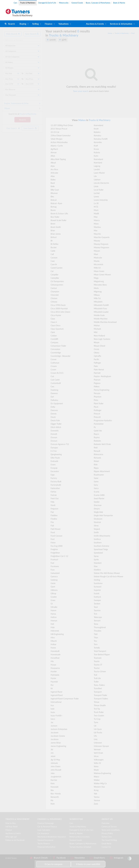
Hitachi (54, 641)
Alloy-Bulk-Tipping (58, 159)
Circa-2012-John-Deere (60, 312)
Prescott (97, 417)
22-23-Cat (55, 132)
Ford (53, 539)
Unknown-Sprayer (101, 746)
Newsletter (78, 858)
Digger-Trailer (56, 424)
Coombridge (56, 353)
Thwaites (98, 631)
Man (96, 217)
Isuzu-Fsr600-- (57, 716)
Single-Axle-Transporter (103, 515)
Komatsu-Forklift (101, 139)
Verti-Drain (98, 753)
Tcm (95, 614)
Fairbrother (55, 488)
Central (54, 288)
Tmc (95, 641)
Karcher (54, 780)
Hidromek (55, 631)
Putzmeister (99, 424)
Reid (96, 448)
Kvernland (98, 163)
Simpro (97, 509)
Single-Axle (98, 512)
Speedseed (98, 553)
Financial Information (46, 847)
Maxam (97, 251)
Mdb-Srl (97, 268)
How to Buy (11, 823)
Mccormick (98, 264)
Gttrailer (54, 607)
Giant (53, 587)
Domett (54, 434)
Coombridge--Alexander (61, 356)
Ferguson (54, 509)
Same (96, 481)
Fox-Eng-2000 (57, 546)
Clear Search (13, 128)
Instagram (117, 858)
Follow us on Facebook (15, 840)
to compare (54, 864)
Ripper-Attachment (102, 471)
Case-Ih (54, 264)
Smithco (97, 539)
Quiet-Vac (98, 431)
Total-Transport (100, 651)
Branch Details (39, 858)
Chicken (54, 298)
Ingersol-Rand (56, 692)
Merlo (96, 288)
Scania (97, 492)
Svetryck (97, 597)
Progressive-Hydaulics (103, 420)
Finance (49, 24)
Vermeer (97, 749)
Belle (53, 186)
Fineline (54, 519)
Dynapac (54, 448)
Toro (96, 644)
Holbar (53, 644)
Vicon (96, 756)
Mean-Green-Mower (102, 275)
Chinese (54, 302)
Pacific (97, 359)
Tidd (96, 634)
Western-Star (99, 787)
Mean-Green (99, 271)
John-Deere (56, 766)
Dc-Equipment (57, 403)
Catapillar (55, 275)
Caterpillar (55, 278)
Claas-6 (54, 322)
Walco (96, 777)
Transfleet (98, 688)
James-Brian (56, 743)
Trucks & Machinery (28, 3)
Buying (23, 24)
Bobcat (54, 200)
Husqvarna (55, 668)
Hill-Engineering (57, 634)
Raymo (97, 437)
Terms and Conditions (111, 830)
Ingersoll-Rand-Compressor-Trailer (65, 699)
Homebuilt (55, 651)
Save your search (81, 91)
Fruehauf (54, 560)
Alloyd (53, 163)
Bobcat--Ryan (56, 203)
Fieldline (54, 515)
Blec (52, 197)
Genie (53, 583)
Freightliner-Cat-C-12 (59, 556)
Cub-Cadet (55, 380)
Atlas (53, 176)
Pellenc (97, 387)
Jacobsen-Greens (58, 736)
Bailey (53, 180)
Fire (52, 522)
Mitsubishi (98, 302)
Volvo (96, 766)
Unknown (98, 743)
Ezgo (53, 475)
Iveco (53, 719)
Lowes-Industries (101, 200)
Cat (52, 271)
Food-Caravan (56, 536)
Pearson (97, 380)
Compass (54, 342)
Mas (96, 230)
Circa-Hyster (56, 315)
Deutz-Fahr (55, 420)
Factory (54, 478)
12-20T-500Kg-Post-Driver (62, 125)
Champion (55, 292)
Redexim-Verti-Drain (102, 444)
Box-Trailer (55, 217)
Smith (96, 532)
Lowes (96, 197)
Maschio (97, 234)
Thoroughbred (100, 627)
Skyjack (97, 529)
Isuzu (53, 712)
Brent (53, 224)
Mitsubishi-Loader (101, 312)
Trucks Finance (44, 844)
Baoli (53, 183)
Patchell (97, 373)
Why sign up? (11, 837)
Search (11, 24)
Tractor (97, 668)
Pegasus (97, 383)
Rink (96, 465)
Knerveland (98, 125)
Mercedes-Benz (100, 285)
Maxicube (98, 258)
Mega (96, 278)
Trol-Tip (97, 709)
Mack (96, 210)
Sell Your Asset (11, 827)
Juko (53, 773)
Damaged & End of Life (47, 3)
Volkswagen (99, 760)
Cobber (54, 336)
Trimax (97, 702)
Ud (95, 726)
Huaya (53, 665)
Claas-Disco (56, 325)
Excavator (55, 471)
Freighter (54, 549)
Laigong (97, 166)
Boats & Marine (119, 3)
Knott (96, 129)
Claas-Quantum (57, 329)
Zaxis (96, 804)
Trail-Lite (97, 678)
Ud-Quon (98, 729)
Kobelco (97, 132)
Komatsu (97, 135)
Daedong (54, 390)
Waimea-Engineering (102, 773)
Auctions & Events (13, 833)
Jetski (53, 756)
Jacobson (55, 739)
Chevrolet (55, 295)
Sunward (98, 587)
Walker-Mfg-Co (100, 783)
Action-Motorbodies (59, 142)
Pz (95, 427)
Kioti (53, 804)
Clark (53, 332)
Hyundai (54, 682)
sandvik (53, 40)
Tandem (97, 604)
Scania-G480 (99, 495)
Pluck (96, 407)
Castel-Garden (57, 268)
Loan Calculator (44, 830)
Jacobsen (55, 733)
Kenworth (55, 797)
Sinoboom (98, 519)
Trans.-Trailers (99, 685)
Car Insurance (43, 833)
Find (133, 33)
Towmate (98, 658)
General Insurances (45, 840)
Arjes (53, 166)
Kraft (96, 146)
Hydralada (55, 675)
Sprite (96, 560)
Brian (53, 230)
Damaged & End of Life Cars (81, 830)
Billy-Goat (55, 190)
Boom (53, 210)
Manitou (97, 227)
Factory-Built (56, 481)
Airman (54, 152)
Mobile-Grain (99, 315)
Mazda (97, 261)
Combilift (54, 339)
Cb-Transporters (57, 281)
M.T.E (96, 207)
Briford (54, 237)
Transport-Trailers (101, 699)
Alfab (53, 156)
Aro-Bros (54, 169)
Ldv (95, 176)
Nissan (97, 342)
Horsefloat (55, 658)
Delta (53, 407)
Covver (54, 359)
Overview (105, 823)
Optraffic (98, 356)
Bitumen (54, 193)
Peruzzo (97, 393)
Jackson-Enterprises (59, 729)
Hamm (53, 610)
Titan (96, 638)
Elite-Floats (55, 458)
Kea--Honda (56, 794)
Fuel (52, 563)
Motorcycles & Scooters (80, 837)
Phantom (98, 397)
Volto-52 (97, 763)
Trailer (96, 682)
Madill (96, 214)
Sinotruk (97, 522)
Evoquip (54, 468)
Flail (52, 526)
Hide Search (13, 34)
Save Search (32, 34)
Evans (53, 465)
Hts (52, 661)
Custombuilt (56, 383)
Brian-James (56, 234)
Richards (97, 458)
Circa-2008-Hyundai (59, 308)
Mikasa (97, 295)
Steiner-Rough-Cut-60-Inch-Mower (109, 576)
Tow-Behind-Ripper (102, 654)
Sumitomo (98, 583)
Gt (52, 604)
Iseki (52, 709)
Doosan (54, 437)
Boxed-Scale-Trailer (59, 220)
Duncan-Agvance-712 (60, 444)
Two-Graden (99, 716)
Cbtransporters (57, 285)
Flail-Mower (56, 529)
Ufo (95, 736)
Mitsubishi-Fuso (100, 308)
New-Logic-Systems (102, 339)
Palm (96, 366)
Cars (15, 3)
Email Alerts (106, 844)
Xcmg (96, 790)
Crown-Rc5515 (57, 373)
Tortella (97, 648)
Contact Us (106, 847)
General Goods (77, 3)
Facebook (59, 858)
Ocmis (96, 349)
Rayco (96, 434)
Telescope (98, 617)
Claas (53, 319)
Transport (98, 692)
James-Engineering (58, 746)
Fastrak (54, 495)
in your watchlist (88, 864)
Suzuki (97, 593)
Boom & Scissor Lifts (59, 214)
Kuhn (96, 156)
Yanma (97, 797)
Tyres (96, 722)
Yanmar (97, 800)
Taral (96, 607)
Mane (96, 224)
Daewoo (54, 393)
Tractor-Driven (100, 671)
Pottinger (98, 410)
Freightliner (55, 553)
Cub (52, 376)
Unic (96, 739)
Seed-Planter (99, 498)
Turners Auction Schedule (80, 847)
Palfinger (97, 363)
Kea (52, 790)
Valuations (64, 24)
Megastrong (99, 281)
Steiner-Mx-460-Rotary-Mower (107, 573)
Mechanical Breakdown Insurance (52, 837)
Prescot (97, 414)
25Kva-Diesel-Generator (61, 135)
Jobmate (54, 763)
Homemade (56, 654)
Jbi (52, 749)
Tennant (97, 621)
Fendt (53, 505)
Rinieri (96, 461)
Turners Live (107, 837)
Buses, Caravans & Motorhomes (98, 3)
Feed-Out (55, 498)
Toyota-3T (98, 665)
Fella (52, 502)
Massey (97, 241)
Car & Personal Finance (47, 827)
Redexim (97, 441)
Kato (53, 783)
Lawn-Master (99, 173)
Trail (95, 675)
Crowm (54, 366)
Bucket (54, 247)
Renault (97, 451)
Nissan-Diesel (99, 346)
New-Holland (99, 336)
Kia (52, 800)
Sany (96, 485)
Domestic (55, 431)
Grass (53, 600)
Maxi (96, 254)
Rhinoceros (98, 454)
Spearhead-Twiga (101, 549)
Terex (96, 624)
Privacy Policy (107, 833)
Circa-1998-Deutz (58, 305)
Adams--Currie (57, 146)
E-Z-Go (54, 451)
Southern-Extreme (101, 546)
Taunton (97, 610)
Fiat (52, 512)
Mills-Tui (97, 298)
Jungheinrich (56, 777)
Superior (97, 590)
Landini (97, 169)
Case (53, 261)
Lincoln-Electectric (101, 183)
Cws (52, 387)
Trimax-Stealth (100, 705)
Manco (97, 220)
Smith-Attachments (102, 536)
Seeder (97, 502)
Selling (35, 24)
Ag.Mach (54, 149)
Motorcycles (64, 3)
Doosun (54, 441)
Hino (53, 638)
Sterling (97, 580)
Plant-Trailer (99, 403)
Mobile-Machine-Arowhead (105, 322)
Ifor (52, 685)
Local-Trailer (99, 190)
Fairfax (53, 492)
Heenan (54, 621)
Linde (96, 186)
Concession (55, 349)
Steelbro (97, 570)
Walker (97, 780)
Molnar (97, 325)
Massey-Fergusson (101, 247)
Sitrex (96, 526)
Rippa (96, 468)
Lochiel (97, 193)
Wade (96, 770)
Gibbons (54, 590)
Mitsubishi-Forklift (101, 305)
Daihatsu (54, 400)
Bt (52, 241)
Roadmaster (99, 475)
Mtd (96, 332)
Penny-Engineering (102, 390)
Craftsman (55, 363)
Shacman (98, 505)
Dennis (54, 414)
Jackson (54, 726)
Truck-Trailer (99, 712)
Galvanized (55, 573)
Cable (53, 251)
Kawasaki (55, 787)
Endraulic (55, 461)
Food (53, 532)
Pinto (96, 400)
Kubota (97, 152)
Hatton (54, 617)
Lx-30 (96, 203)
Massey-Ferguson (101, 244)
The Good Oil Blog (109, 840)
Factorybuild (56, 485)
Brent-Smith (56, 227)
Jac (52, 722)
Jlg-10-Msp (55, 760)
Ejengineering (56, 454)
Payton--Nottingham (102, 376)
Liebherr (97, 180)
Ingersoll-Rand (57, 695)
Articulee (54, 173)
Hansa (53, 614)
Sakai (96, 478)
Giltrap (53, 593)
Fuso (53, 570)
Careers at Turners (109, 827)
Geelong (54, 580)
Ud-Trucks (98, 733)
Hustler (54, 671)
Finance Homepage (46, 823)
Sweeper (97, 600)
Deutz (53, 417)
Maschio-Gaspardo (102, 237)
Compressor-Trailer (58, 346)
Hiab (53, 627)
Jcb (52, 753)
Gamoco (54, 576)
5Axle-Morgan (57, 139)
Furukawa (55, 566)
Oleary (97, 353)
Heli (52, 624)
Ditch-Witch (56, 427)
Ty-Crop (97, 719)
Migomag (98, 292)
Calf (52, 254)
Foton (53, 543)
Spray (96, 556)
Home (110, 33)
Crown (53, 370)
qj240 (64, 40)
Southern (98, 543)
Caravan (54, 258)
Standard (98, 563)
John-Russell (56, 770)
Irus (52, 705)
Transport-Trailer (100, 695)
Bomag (54, 207)
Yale (95, 794)
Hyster (53, 678)
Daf (52, 397)
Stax (96, 566)
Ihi (52, 688)
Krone (96, 149)
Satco (96, 488)
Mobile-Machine (101, 319)
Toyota (97, 661)
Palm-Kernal (99, 370)
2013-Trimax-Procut (59, 129)
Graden (54, 597)
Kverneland (98, 159)
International (56, 702)
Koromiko (98, 142)
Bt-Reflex (55, 244)
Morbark (97, 329)
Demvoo (54, 410)
